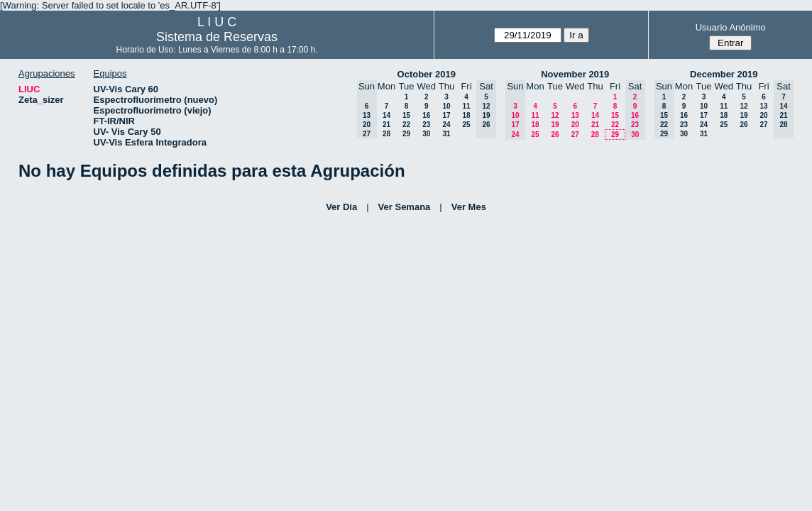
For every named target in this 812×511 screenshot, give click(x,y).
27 (575, 134)
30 (426, 134)
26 (555, 134)
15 (406, 115)
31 (446, 134)
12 (555, 115)
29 (406, 134)
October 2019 (427, 74)
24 (446, 125)
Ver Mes (469, 207)
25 (466, 125)
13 (575, 115)
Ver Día (341, 207)
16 (426, 115)
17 (446, 115)
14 (386, 115)
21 (386, 125)
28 (386, 134)
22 (406, 125)
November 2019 (575, 74)
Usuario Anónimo (731, 27)
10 (446, 106)
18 (466, 115)
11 (466, 106)
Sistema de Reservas (217, 37)
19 (555, 125)
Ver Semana (405, 207)
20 (575, 125)
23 (426, 125)
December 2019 (724, 74)
